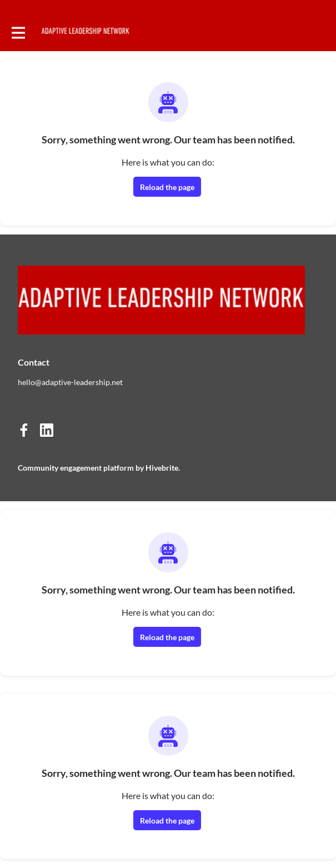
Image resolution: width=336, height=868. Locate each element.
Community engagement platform (76, 468)
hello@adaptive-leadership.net (70, 382)
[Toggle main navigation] (18, 32)
